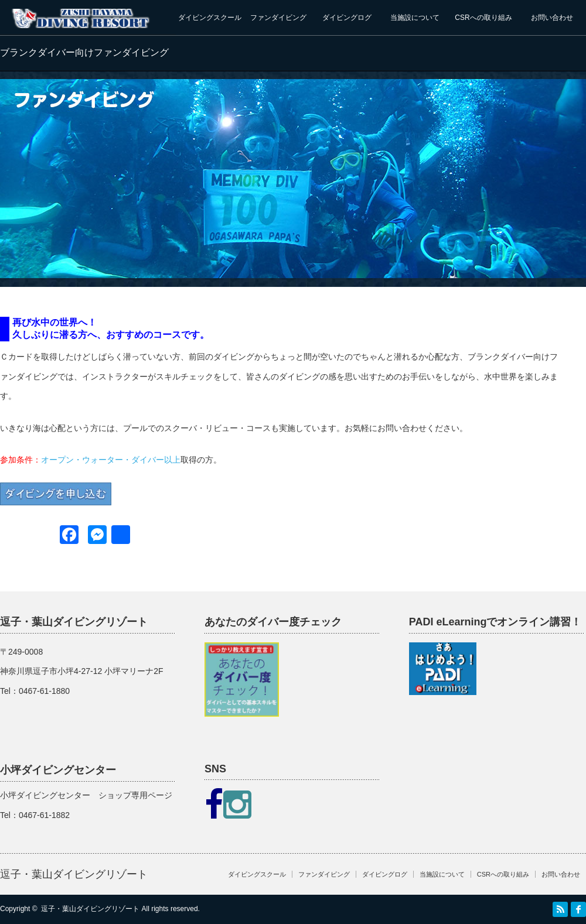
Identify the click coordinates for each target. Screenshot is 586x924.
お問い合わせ (552, 18)
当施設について (415, 18)
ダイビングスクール (210, 18)
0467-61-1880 (44, 691)
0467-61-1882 (44, 815)
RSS (560, 909)
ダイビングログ (347, 18)
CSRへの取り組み (483, 18)
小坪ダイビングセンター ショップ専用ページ (86, 795)
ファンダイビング (278, 18)
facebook (578, 909)
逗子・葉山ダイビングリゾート (74, 874)
